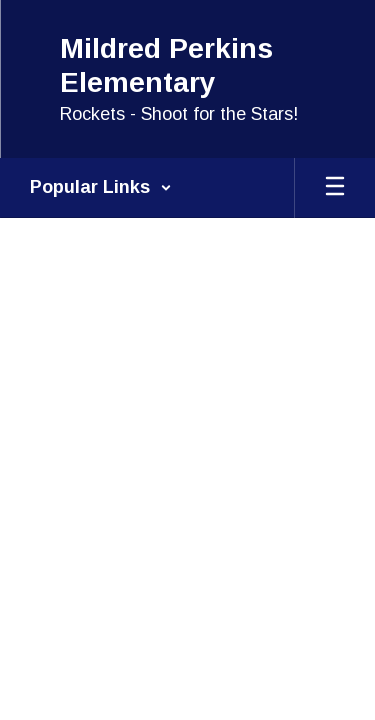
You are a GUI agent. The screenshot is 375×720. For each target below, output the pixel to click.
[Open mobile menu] (335, 188)
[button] (101, 188)
